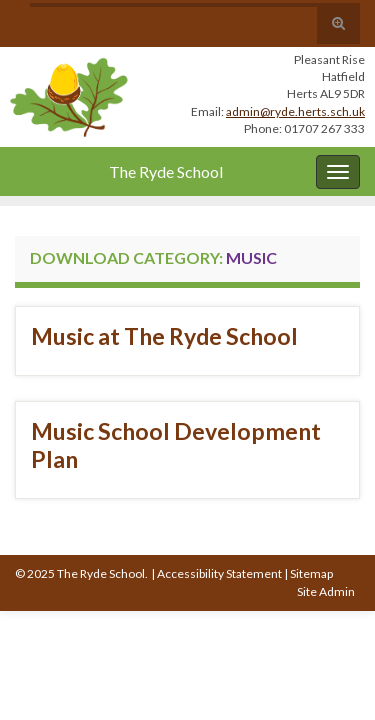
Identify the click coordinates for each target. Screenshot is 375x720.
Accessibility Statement (219, 573)
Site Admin (326, 591)
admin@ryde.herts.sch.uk (295, 111)
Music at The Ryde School (164, 336)
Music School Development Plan (176, 445)
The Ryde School (166, 171)
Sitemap (311, 573)
